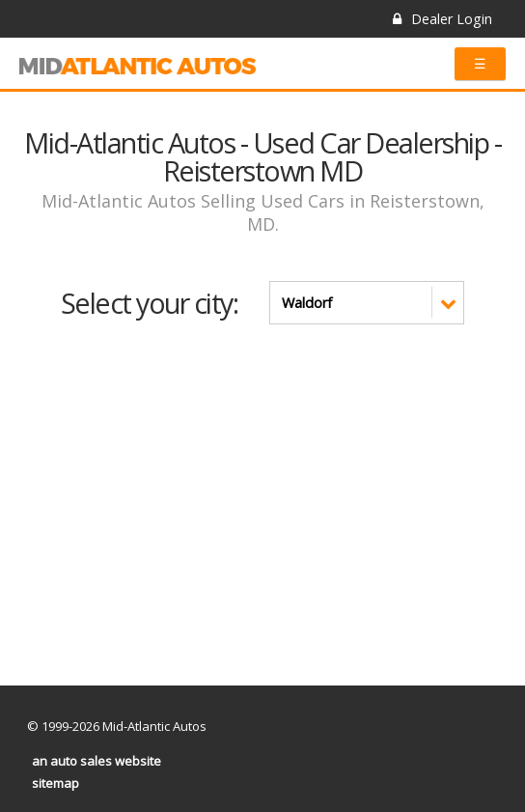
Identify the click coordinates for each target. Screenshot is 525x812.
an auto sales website (97, 761)
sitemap (55, 783)
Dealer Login (442, 19)
